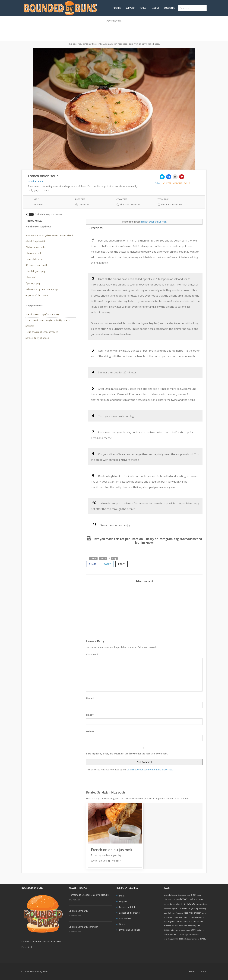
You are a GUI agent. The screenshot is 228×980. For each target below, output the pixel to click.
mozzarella (188, 921)
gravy (204, 913)
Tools (143, 8)
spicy (176, 939)
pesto (198, 926)
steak (189, 939)
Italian (193, 917)
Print (121, 564)
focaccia (180, 913)
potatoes (201, 930)
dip (197, 909)
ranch (166, 935)
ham (180, 917)
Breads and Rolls (128, 907)
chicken (182, 908)
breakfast (193, 899)
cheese (167, 183)
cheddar (180, 904)
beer (199, 895)
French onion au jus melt (154, 222)
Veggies (123, 901)
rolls (171, 935)
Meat (122, 896)
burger (167, 904)
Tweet (107, 564)
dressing (202, 909)
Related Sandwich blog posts (106, 792)
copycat (191, 909)
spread (182, 939)
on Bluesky (147, 539)
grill (165, 917)
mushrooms (198, 921)
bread (184, 899)
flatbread (172, 913)
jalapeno (200, 917)
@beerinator (188, 539)
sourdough (168, 939)
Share (93, 564)
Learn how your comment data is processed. (150, 770)
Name (90, 698)
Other (158, 183)
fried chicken (195, 913)
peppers (191, 926)
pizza (188, 930)
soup (187, 183)
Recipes (117, 8)
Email (90, 715)
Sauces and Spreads (129, 913)
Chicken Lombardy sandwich (83, 927)
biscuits (168, 899)
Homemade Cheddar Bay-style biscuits (89, 895)
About (156, 8)
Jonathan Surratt (36, 181)
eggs (166, 913)
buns (200, 899)
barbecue (182, 895)
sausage (185, 935)
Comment (92, 654)
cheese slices (201, 904)
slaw (197, 935)
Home (192, 972)
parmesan (183, 926)
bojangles (176, 899)
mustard (167, 926)
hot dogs (187, 917)
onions (178, 183)
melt (180, 921)
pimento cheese (178, 930)
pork (193, 930)
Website (90, 731)
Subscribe (169, 8)
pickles (167, 930)
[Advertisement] (114, 31)
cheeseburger (170, 909)
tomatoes (195, 939)
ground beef (173, 917)
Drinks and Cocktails (129, 930)
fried (186, 913)
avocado (167, 895)
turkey (203, 939)
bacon (174, 895)
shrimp (192, 935)
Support (130, 8)
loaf (165, 921)
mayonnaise (173, 921)
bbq (189, 895)
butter (173, 904)
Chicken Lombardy (78, 911)
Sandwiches (125, 918)
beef (194, 895)
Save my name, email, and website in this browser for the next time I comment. (127, 754)
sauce (178, 934)
